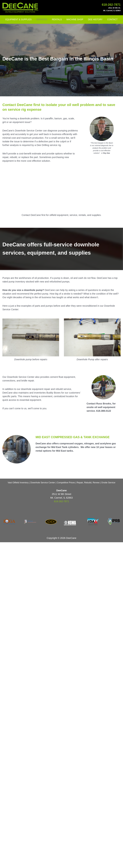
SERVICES (42, 19)
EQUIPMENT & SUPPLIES (19, 19)
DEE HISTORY (95, 19)
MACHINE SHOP (75, 19)
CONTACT (112, 19)
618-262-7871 (111, 5)
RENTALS (57, 19)
